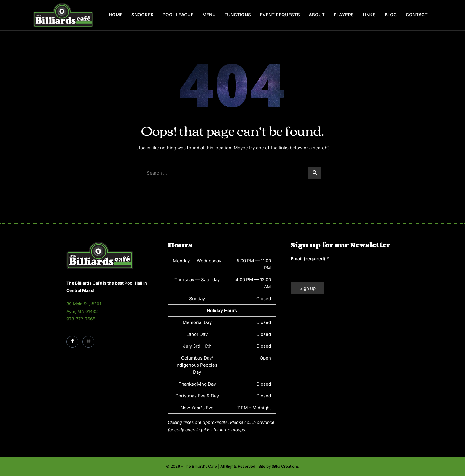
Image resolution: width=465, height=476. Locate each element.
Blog (391, 15)
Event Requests (280, 15)
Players (344, 15)
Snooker (142, 15)
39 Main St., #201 (84, 304)
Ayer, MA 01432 (82, 311)
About (317, 15)
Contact (417, 15)
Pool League (178, 15)
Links (369, 15)
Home (116, 15)
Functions (238, 15)
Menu (209, 15)
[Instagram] (88, 342)
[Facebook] (72, 342)
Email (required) (310, 259)
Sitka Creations (285, 466)
